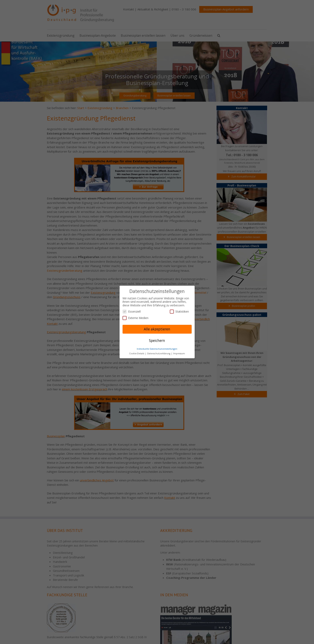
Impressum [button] (179, 353)
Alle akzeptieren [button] (157, 329)
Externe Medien (135, 318)
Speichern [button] (157, 340)
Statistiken (179, 311)
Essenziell (132, 311)
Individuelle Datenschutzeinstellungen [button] (157, 349)
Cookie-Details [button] (137, 353)
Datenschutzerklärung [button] (159, 353)
